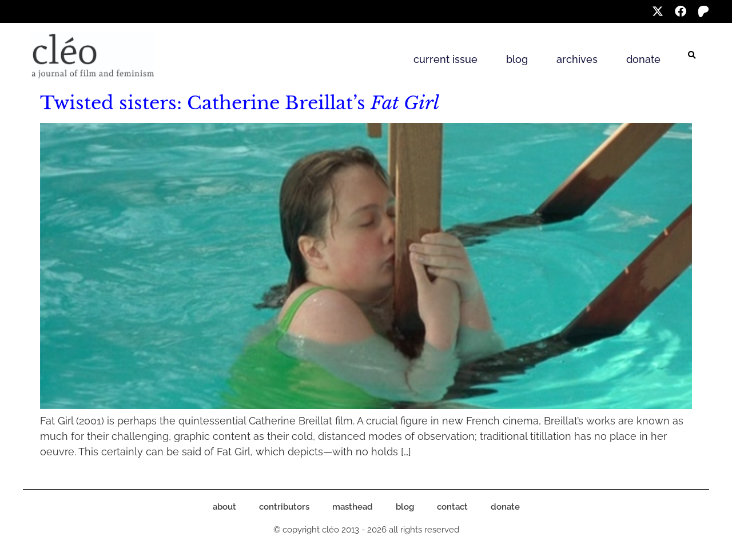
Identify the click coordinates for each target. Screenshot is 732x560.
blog (517, 59)
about (224, 507)
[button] (692, 55)
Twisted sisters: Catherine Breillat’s (240, 103)
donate (643, 59)
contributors (284, 507)
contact (452, 507)
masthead (353, 507)
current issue (445, 59)
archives (577, 59)
